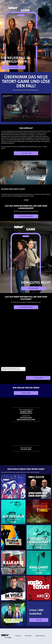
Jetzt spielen (13, 67)
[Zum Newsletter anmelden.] (49, 5)
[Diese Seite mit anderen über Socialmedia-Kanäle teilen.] (45, 5)
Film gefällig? (26, 153)
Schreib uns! (26, 393)
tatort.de (42, 636)
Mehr (42, 620)
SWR (38, 636)
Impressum (18, 636)
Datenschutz (28, 636)
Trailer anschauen (26, 216)
